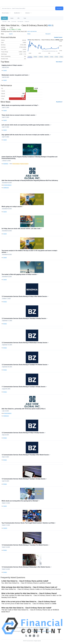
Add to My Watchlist (32, 31)
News (9, 21)
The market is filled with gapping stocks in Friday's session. (20, 274)
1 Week (35, 57)
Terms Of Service (47, 631)
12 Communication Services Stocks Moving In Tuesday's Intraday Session (24, 479)
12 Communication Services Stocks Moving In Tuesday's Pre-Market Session (25, 365)
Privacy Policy (37, 631)
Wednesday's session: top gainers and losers (16, 75)
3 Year (56, 57)
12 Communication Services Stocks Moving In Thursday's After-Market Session (26, 455)
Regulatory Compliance (24, 164)
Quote (11, 34)
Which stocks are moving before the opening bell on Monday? (21, 501)
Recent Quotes (5, 13)
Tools (25, 18)
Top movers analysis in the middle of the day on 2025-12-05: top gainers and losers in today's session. (29, 251)
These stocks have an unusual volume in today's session (19, 115)
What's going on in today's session (12, 207)
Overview (4, 21)
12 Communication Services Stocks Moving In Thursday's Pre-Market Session (25, 545)
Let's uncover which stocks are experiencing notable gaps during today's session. (26, 125)
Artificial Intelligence (16, 164)
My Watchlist (17, 13)
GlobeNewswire (6, 188)
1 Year (52, 57)
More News (59, 62)
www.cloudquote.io (44, 628)
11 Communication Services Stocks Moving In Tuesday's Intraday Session (24, 387)
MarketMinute (6, 164)
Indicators (27, 13)
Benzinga (5, 302)
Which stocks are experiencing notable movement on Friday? (20, 105)
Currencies (14, 21)
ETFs (18, 18)
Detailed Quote (58, 37)
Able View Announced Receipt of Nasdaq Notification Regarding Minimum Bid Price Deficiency (30, 180)
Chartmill (5, 71)
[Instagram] (38, 636)
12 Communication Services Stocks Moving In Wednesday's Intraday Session (25, 343)
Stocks (12, 18)
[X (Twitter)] (26, 636)
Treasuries (27, 21)
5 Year (61, 57)
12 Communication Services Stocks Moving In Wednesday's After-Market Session (27, 567)
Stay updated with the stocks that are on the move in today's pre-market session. (26, 135)
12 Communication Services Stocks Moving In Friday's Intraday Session (23, 433)
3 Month (46, 57)
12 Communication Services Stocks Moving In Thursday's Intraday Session (24, 318)
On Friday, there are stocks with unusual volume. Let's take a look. (22, 229)
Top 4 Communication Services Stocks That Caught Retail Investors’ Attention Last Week (29, 523)
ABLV (50, 25)
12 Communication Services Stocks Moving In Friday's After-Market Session (25, 296)
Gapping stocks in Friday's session (12, 65)
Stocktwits (5, 528)
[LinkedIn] (34, 636)
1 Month (41, 57)
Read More (59, 102)
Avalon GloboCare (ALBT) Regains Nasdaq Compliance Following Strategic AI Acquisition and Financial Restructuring (29, 158)
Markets (4, 18)
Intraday (30, 57)
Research (48, 34)
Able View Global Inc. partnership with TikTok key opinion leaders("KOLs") (24, 409)
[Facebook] (30, 636)
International (20, 21)
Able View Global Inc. (8, 185)
